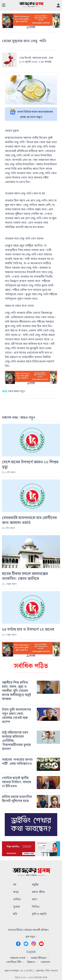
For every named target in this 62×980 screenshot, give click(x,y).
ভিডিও (36, 907)
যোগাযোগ (45, 962)
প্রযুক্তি (35, 885)
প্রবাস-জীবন (38, 892)
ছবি (15, 914)
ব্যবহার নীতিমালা (38, 958)
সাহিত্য (17, 900)
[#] (31, 691)
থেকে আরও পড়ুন (13, 391)
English (31, 952)
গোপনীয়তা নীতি (14, 962)
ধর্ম (15, 885)
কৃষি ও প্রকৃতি (39, 914)
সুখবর (16, 907)
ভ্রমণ (34, 900)
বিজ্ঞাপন (31, 962)
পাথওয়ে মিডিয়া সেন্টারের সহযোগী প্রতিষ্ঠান (28, 930)
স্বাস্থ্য (16, 892)
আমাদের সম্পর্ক (18, 958)
